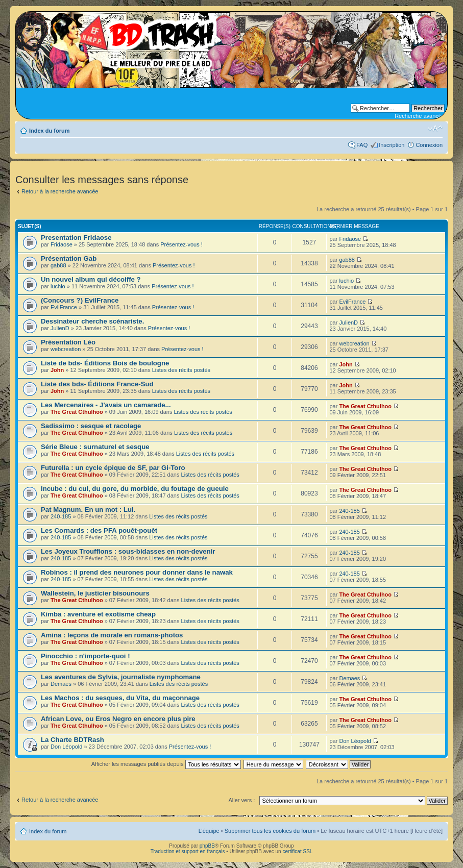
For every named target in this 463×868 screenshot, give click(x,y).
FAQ (362, 145)
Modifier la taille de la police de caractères (435, 129)
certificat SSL (297, 851)
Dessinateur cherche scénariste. (92, 321)
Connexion (429, 145)
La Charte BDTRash (72, 740)
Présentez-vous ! (181, 244)
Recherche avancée (420, 116)
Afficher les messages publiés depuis (166, 764)
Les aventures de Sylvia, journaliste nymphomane (121, 677)
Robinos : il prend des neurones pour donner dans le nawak (137, 572)
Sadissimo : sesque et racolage (91, 426)
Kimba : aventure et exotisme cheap (98, 614)
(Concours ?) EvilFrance (80, 300)
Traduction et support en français (188, 851)
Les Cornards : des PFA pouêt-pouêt (99, 530)
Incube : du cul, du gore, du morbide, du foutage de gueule (135, 489)
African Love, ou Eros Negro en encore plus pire (118, 719)
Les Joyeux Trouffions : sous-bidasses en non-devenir (128, 551)
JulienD (60, 328)
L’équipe (209, 831)
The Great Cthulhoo (77, 412)
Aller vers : (241, 800)
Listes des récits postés (181, 370)
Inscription (392, 145)
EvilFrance (64, 307)
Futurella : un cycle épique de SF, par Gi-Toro (113, 468)
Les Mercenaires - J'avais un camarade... (106, 405)
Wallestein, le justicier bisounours (95, 593)
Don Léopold (66, 747)
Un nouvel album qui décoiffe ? (91, 279)
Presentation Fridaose (76, 238)
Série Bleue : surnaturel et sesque (95, 447)
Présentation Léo (68, 342)
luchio (58, 286)
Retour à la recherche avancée (60, 191)
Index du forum (49, 131)
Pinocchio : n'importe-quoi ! (86, 656)
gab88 (58, 265)
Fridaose (62, 244)
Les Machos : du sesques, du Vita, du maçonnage (120, 698)
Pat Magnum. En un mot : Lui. (88, 510)
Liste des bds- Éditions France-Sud (97, 384)
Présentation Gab (69, 258)
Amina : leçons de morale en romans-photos (112, 635)
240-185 (61, 516)
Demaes (61, 684)
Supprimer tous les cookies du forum (270, 831)
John (57, 370)
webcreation (66, 349)
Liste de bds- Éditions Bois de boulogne (105, 363)
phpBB (207, 846)
